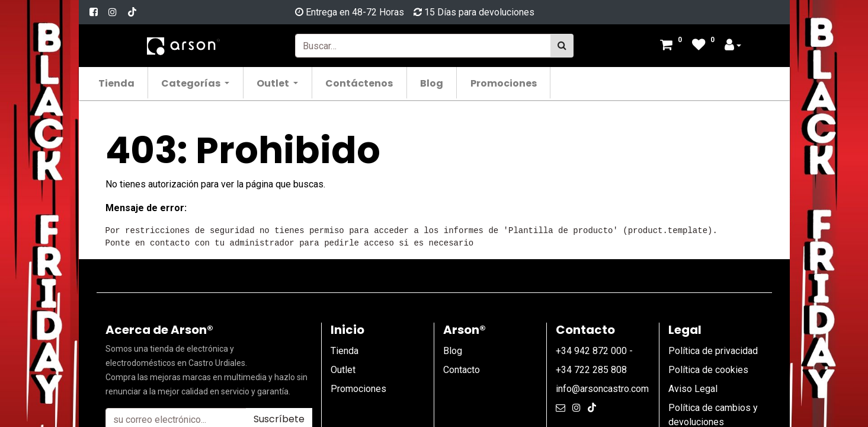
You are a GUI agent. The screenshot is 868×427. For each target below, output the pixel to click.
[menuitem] (119, 83)
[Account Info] (733, 46)
